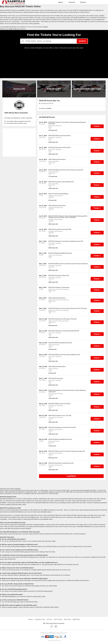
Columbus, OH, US (46, 103)
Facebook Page (31, 27)
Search (82, 41)
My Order (68, 619)
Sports (61, 2)
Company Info (40, 619)
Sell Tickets (58, 619)
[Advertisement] (54, 63)
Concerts (73, 2)
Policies (49, 619)
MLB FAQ (76, 619)
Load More (71, 476)
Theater (84, 2)
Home (31, 619)
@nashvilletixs (20, 29)
